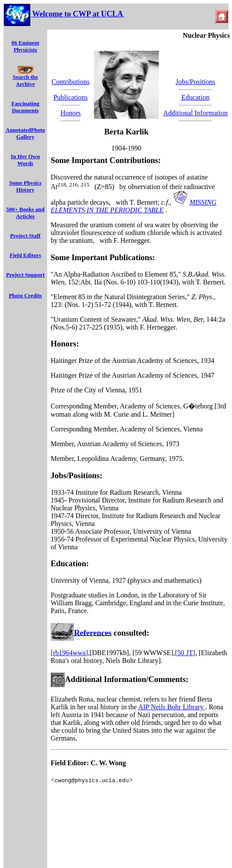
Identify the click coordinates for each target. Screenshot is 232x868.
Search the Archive (25, 78)
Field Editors (25, 255)
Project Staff (25, 236)
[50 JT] (185, 653)
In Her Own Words (25, 160)
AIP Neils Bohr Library (172, 707)
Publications (70, 97)
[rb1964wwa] (69, 653)
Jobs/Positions (196, 82)
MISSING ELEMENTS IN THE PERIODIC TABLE (134, 206)
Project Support (25, 275)
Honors (70, 113)
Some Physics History (25, 186)
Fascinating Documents (25, 107)
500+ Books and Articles (25, 213)
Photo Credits (25, 295)
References (93, 632)
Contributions (71, 82)
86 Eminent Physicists (26, 46)
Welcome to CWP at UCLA (77, 14)
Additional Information (195, 113)
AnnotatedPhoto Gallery (25, 133)
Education (195, 97)
